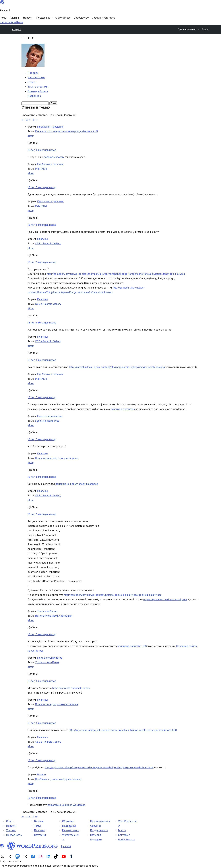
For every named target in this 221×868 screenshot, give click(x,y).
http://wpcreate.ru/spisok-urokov (71, 688)
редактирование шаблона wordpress (165, 599)
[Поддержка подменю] (44, 18)
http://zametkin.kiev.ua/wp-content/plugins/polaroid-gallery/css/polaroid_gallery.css (112, 595)
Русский (66, 846)
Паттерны (40, 835)
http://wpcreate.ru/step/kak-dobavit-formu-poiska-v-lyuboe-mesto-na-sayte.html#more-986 (123, 730)
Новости (11, 826)
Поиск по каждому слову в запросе (57, 458)
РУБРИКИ (41, 169)
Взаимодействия (38, 91)
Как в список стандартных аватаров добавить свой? (67, 131)
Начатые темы (36, 77)
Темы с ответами (38, 87)
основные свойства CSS (132, 646)
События (96, 826)
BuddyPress (126, 839)
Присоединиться (100, 821)
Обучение (68, 821)
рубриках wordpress (123, 409)
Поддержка (69, 826)
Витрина (39, 821)
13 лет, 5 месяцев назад (42, 150)
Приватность (14, 835)
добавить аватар (54, 157)
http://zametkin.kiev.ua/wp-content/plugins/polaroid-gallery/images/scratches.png (117, 367)
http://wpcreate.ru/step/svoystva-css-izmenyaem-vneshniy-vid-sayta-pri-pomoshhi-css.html (99, 767)
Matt (122, 830)
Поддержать (99, 830)
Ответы (32, 82)
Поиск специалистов (50, 416)
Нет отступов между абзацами (54, 616)
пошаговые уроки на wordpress (66, 805)
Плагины (43, 239)
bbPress (124, 835)
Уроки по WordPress (47, 421)
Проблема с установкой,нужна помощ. (59, 779)
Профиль (33, 73)
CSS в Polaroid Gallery (48, 243)
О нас (10, 821)
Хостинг (11, 830)
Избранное (34, 96)
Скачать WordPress (12, 22)
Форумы (17, 29)
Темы (38, 826)
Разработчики (71, 830)
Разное (42, 774)
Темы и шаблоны (47, 611)
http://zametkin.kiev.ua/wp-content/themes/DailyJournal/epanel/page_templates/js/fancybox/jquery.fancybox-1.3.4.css (116, 274)
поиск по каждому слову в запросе (77, 484)
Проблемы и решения (50, 127)
